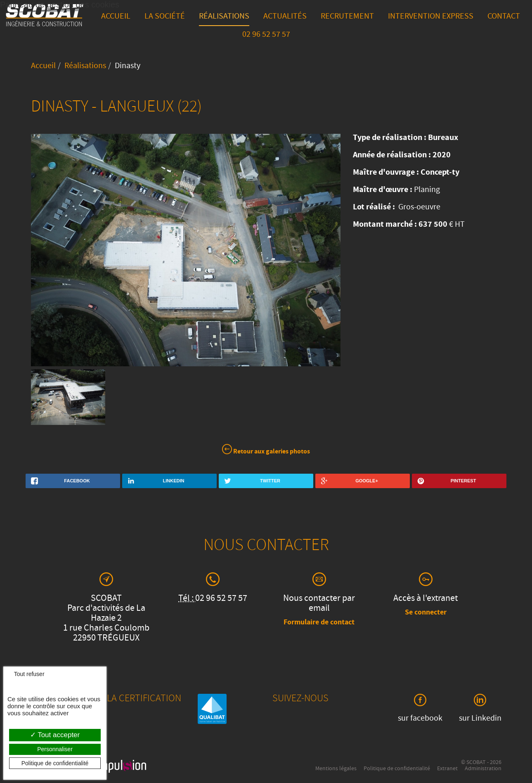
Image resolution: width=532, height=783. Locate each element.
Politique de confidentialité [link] (55, 763)
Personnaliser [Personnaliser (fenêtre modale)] (55, 749)
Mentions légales (336, 769)
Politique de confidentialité (397, 769)
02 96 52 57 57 (266, 35)
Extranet (447, 769)
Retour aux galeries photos (266, 451)
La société (165, 17)
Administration (483, 769)
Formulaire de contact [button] (319, 623)
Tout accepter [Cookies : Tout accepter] (55, 735)
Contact (504, 17)
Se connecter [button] (426, 613)
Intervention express (431, 17)
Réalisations (224, 17)
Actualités (285, 17)
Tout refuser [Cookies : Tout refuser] (26, 674)
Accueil (116, 17)
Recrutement (347, 17)
